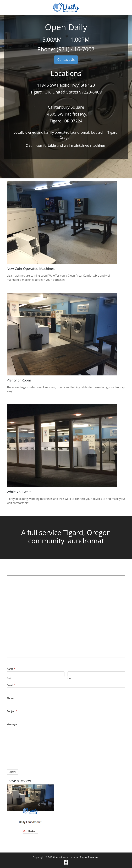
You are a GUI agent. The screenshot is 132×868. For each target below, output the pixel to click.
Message (13, 724)
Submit (13, 772)
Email (11, 685)
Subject (12, 711)
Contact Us (66, 60)
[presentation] (33, 757)
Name (11, 669)
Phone (10, 698)
